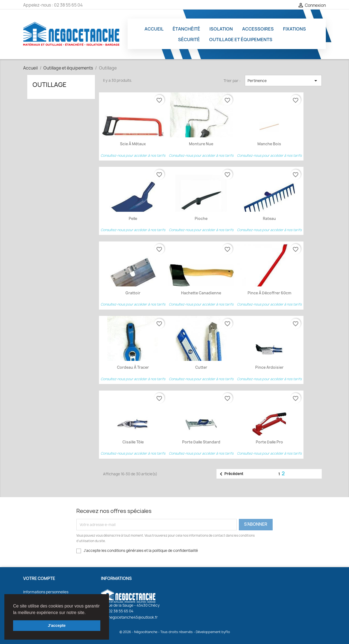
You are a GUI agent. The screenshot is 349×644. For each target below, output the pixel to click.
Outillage (49, 85)
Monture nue (201, 144)
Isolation (221, 29)
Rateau (269, 219)
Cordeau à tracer (133, 367)
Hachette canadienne (201, 293)
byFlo (226, 632)
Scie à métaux (133, 144)
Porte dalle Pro (269, 442)
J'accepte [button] (57, 625)
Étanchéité (186, 29)
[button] (88, 613)
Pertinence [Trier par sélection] (283, 81)
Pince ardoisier (269, 367)
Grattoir (133, 293)
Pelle (133, 219)
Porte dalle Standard (201, 442)
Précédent (231, 474)
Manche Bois (269, 144)
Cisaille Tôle (133, 442)
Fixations (294, 29)
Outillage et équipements (241, 40)
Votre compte (39, 578)
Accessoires (258, 29)
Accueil (154, 29)
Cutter (201, 367)
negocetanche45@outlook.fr (129, 617)
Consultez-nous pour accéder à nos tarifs (133, 155)
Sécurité (189, 40)
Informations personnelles (46, 592)
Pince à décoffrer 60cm (269, 293)
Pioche (201, 219)
